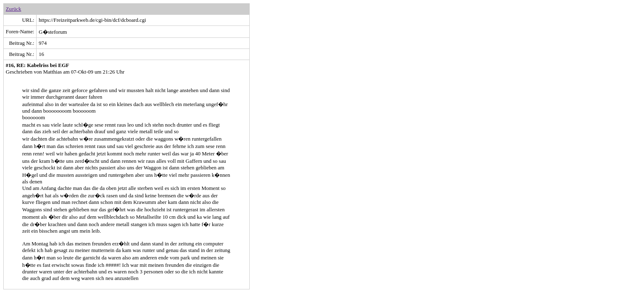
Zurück (14, 9)
